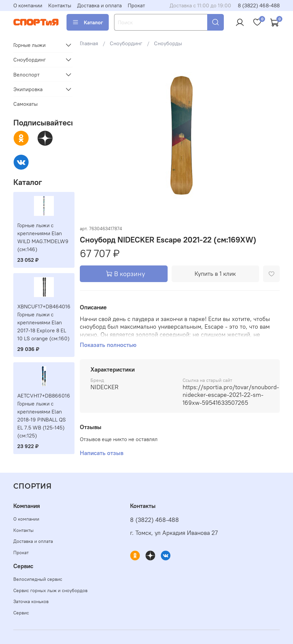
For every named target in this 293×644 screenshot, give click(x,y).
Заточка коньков (31, 601)
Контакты (60, 5)
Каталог (88, 22)
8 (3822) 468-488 (259, 5)
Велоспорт (26, 75)
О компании (28, 5)
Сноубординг (126, 43)
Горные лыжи (29, 45)
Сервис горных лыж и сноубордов (50, 590)
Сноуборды (168, 43)
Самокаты (25, 104)
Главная (89, 43)
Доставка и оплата (99, 5)
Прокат (136, 5)
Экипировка (28, 89)
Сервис (21, 613)
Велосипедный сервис (38, 579)
